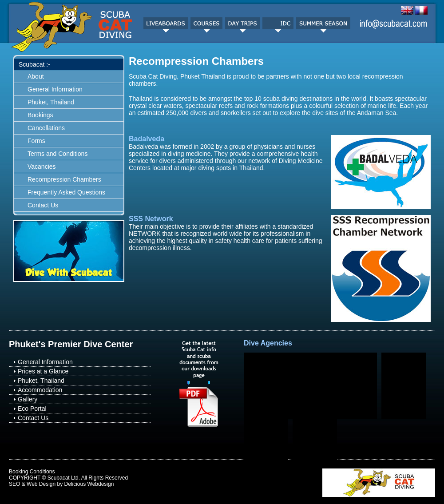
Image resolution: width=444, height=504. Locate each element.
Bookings (40, 115)
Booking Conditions (32, 472)
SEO (14, 484)
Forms (36, 141)
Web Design (41, 484)
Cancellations (46, 128)
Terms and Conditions (57, 154)
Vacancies (42, 167)
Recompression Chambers (64, 179)
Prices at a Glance (43, 371)
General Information (55, 89)
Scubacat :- (34, 64)
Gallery (28, 399)
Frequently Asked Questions (66, 192)
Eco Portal (32, 409)
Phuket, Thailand (51, 102)
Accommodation (40, 390)
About (36, 76)
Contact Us (43, 205)
